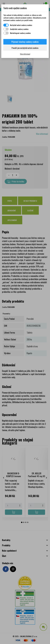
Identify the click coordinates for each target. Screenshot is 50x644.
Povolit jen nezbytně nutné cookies (25, 48)
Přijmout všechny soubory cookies (25, 42)
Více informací (25, 54)
